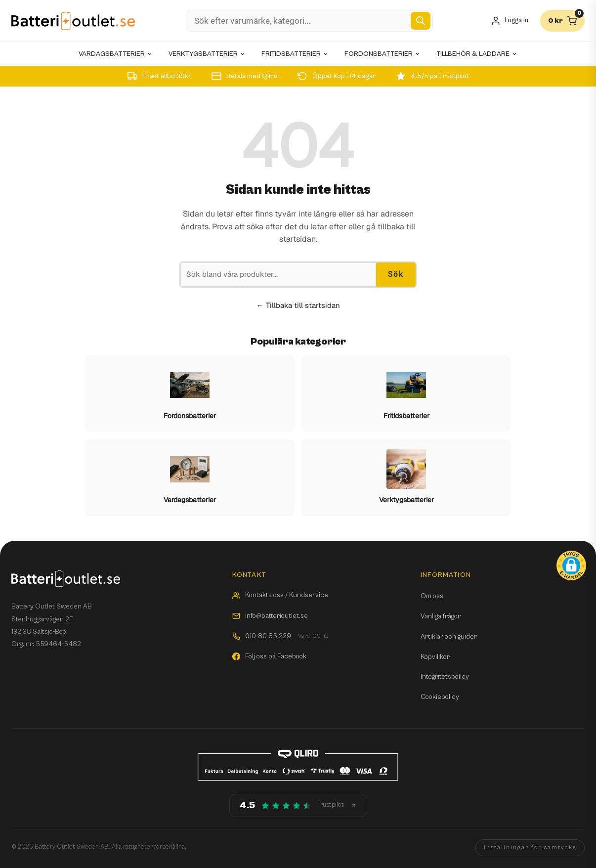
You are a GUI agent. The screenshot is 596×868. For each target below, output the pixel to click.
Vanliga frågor (441, 616)
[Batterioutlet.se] (73, 21)
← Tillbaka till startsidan (298, 305)
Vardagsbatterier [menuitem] (116, 54)
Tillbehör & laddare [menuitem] (477, 54)
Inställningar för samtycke (530, 847)
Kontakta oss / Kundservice (280, 595)
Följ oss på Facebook (269, 656)
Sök (396, 274)
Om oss (432, 596)
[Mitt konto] (510, 21)
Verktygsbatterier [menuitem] (207, 54)
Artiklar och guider (449, 637)
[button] (571, 565)
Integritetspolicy (445, 677)
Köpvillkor (435, 657)
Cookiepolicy (440, 697)
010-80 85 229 (280, 636)
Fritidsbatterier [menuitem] (295, 54)
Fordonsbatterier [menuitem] (383, 54)
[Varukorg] (562, 21)
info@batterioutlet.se (270, 616)
